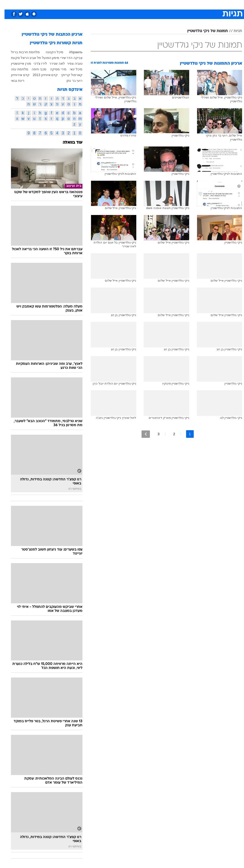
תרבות (169, 4)
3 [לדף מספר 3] (154, 434)
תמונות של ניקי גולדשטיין (203, 31)
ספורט (183, 4)
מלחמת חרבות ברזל (21, 52)
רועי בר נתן (70, 81)
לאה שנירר (53, 63)
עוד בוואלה (68, 143)
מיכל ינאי (72, 69)
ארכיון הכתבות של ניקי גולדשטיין (48, 35)
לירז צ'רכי (36, 63)
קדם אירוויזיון (16, 75)
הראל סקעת (15, 58)
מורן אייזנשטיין (17, 63)
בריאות (117, 4)
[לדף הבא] (141, 434)
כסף (142, 4)
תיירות (102, 4)
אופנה (69, 4)
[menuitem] (180, 5)
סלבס (155, 4)
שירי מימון (54, 58)
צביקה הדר (70, 58)
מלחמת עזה (15, 69)
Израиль (71, 52)
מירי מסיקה (54, 69)
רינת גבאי (13, 81)
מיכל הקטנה (50, 52)
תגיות (233, 31)
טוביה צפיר (70, 63)
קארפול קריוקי (67, 75)
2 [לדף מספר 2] (170, 434)
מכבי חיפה (35, 69)
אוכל (131, 4)
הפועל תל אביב (36, 58)
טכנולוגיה (85, 4)
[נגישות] (7, 4)
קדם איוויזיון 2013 (41, 75)
